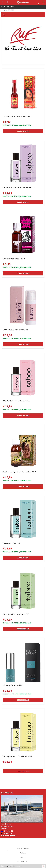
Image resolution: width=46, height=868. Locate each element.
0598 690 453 (7, 831)
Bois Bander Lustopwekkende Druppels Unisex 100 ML (20, 472)
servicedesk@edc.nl (8, 836)
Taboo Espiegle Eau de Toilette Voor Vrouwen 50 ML (19, 187)
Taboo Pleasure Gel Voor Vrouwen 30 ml (15, 330)
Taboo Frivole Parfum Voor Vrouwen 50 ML (16, 401)
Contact (23, 857)
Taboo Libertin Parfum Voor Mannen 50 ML (16, 614)
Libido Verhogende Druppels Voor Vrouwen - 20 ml (19, 116)
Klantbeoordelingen (23, 862)
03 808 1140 (7, 833)
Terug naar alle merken (7, 10)
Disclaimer (23, 853)
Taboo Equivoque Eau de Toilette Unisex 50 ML (17, 756)
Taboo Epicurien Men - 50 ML (12, 543)
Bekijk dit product (23, 131)
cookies (20, 866)
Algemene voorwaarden (23, 849)
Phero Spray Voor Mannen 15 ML (13, 685)
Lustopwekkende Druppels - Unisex (14, 259)
